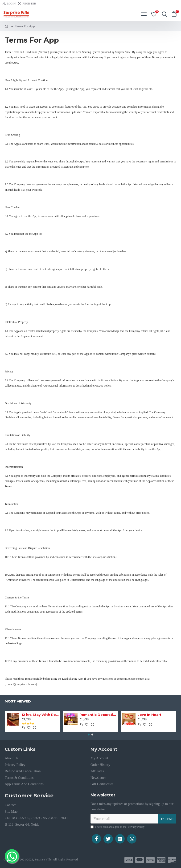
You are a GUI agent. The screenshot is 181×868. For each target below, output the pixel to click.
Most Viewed (18, 701)
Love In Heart (149, 715)
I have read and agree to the (118, 827)
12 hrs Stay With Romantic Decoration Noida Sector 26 (40, 715)
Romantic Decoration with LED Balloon (98, 715)
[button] (89, 735)
